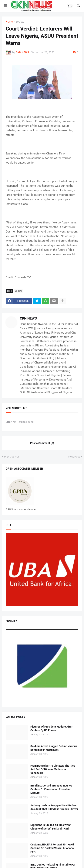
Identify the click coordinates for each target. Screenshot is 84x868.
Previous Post (12, 457)
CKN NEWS (28, 318)
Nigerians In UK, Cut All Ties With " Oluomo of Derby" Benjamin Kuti (51, 827)
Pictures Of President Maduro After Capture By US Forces (51, 728)
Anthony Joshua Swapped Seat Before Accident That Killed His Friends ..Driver (54, 807)
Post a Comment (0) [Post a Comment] (42, 443)
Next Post (74, 457)
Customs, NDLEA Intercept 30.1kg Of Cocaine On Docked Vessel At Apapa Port (52, 848)
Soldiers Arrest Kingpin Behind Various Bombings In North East (54, 748)
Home (9, 22)
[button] (5, 6)
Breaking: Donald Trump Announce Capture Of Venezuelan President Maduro (51, 789)
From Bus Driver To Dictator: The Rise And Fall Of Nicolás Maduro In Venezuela (53, 769)
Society (20, 22)
